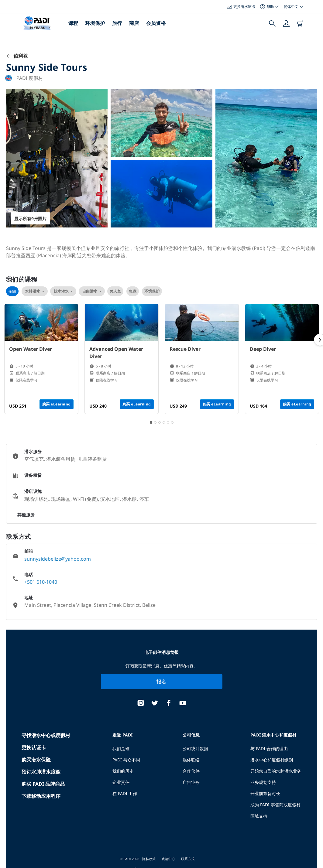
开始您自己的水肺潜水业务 (276, 771)
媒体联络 (191, 760)
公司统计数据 (195, 748)
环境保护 (95, 23)
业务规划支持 (263, 782)
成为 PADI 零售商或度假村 (275, 805)
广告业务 (191, 782)
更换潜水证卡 (241, 7)
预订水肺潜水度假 (41, 772)
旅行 (117, 23)
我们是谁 (121, 748)
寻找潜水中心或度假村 (46, 735)
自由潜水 (92, 291)
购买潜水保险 (36, 760)
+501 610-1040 (41, 582)
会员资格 (156, 23)
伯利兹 (17, 56)
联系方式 (188, 859)
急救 (133, 291)
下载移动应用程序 (41, 796)
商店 (134, 23)
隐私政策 (149, 859)
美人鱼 (115, 291)
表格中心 (168, 859)
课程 (73, 23)
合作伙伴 (191, 771)
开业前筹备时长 (265, 793)
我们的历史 (123, 771)
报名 (161, 682)
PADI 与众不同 (126, 760)
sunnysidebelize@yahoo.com (58, 559)
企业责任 (121, 782)
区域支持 (259, 816)
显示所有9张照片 (30, 219)
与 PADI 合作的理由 (269, 748)
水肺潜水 (35, 291)
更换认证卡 (34, 747)
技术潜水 (63, 291)
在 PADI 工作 (125, 793)
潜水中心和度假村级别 (272, 760)
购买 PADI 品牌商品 (43, 784)
